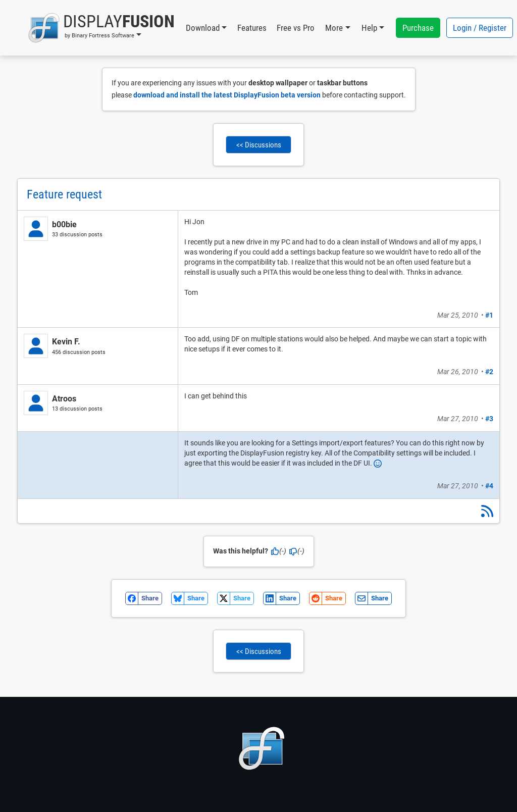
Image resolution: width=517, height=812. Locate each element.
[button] (101, 28)
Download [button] (203, 28)
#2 (489, 372)
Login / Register (480, 28)
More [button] (334, 28)
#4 (489, 486)
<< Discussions (259, 145)
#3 (489, 419)
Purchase (418, 28)
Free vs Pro (296, 28)
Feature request (64, 194)
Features (252, 28)
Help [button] (369, 28)
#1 (489, 315)
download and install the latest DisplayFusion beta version (227, 95)
